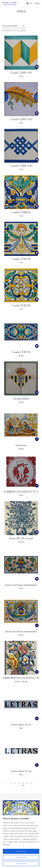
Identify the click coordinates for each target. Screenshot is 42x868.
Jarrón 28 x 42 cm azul (21, 538)
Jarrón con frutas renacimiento (21, 585)
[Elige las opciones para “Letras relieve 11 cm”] (37, 718)
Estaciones (21, 445)
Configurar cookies (21, 857)
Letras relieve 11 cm (21, 725)
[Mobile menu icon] (37, 3)
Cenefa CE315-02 (21, 306)
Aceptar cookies (21, 851)
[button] (37, 67)
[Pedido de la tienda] (14, 26)
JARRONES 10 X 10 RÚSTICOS (21, 678)
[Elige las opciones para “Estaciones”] (37, 439)
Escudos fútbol (21, 399)
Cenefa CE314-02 (21, 259)
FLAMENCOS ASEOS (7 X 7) (21, 492)
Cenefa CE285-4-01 (21, 73)
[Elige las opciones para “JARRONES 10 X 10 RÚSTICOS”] (37, 672)
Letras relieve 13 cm (21, 771)
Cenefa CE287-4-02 (21, 119)
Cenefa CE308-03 (21, 212)
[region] (21, 842)
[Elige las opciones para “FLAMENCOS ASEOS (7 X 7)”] (37, 486)
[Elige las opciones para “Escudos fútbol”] (37, 393)
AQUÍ (8, 844)
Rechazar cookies (21, 864)
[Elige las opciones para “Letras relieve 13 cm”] (37, 765)
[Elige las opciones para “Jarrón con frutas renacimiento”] (37, 625)
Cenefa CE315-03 (21, 352)
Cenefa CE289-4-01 (21, 166)
